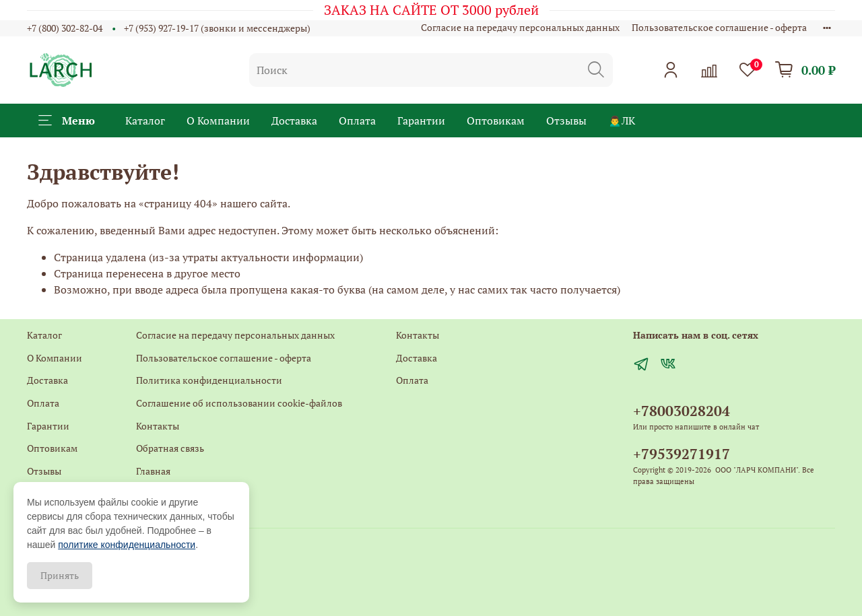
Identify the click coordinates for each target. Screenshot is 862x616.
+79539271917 (682, 454)
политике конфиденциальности (127, 545)
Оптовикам (496, 121)
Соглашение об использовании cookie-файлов (239, 403)
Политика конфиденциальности (209, 380)
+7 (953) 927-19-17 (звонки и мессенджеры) (217, 28)
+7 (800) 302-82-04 (65, 28)
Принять (60, 575)
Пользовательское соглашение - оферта (719, 27)
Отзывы (566, 121)
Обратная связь (170, 448)
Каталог (145, 121)
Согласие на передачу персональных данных (520, 27)
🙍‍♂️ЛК (622, 121)
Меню (67, 121)
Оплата (357, 121)
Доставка (294, 121)
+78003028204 (682, 411)
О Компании (218, 121)
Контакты (158, 426)
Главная (153, 471)
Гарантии (421, 121)
